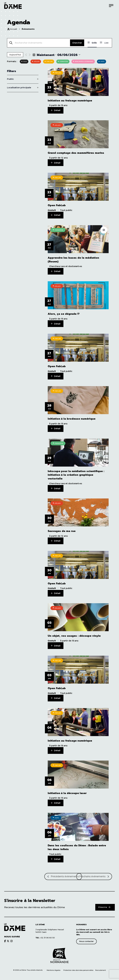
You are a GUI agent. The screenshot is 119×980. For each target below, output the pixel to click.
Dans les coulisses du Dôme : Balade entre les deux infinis (77, 845)
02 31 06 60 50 (45, 935)
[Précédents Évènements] (63, 874)
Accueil (14, 29)
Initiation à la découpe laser (67, 791)
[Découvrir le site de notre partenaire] (60, 953)
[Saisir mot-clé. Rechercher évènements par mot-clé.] (39, 43)
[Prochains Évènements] (94, 874)
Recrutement (101, 967)
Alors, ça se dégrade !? (64, 313)
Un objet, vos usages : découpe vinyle (74, 634)
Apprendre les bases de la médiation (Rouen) (73, 259)
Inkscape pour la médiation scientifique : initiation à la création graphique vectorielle (76, 474)
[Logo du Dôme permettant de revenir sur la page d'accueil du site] (13, 6)
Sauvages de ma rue (62, 530)
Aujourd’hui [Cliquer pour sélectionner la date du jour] (15, 55)
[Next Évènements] (30, 55)
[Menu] (111, 6)
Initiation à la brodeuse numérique (72, 418)
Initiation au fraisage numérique (70, 101)
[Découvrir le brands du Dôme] (5, 938)
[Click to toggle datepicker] (56, 55)
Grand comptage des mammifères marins (76, 153)
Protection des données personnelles (79, 967)
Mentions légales (54, 967)
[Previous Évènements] (26, 55)
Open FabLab (57, 205)
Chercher (77, 43)
